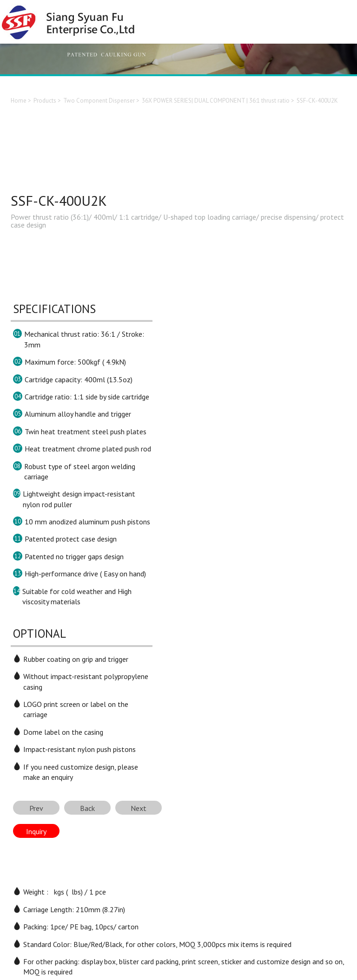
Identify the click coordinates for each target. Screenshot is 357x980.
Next (139, 808)
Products (45, 101)
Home (19, 101)
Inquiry (36, 831)
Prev (36, 808)
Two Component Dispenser (99, 101)
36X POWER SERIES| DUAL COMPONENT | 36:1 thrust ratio (216, 101)
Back (87, 808)
